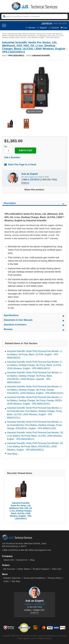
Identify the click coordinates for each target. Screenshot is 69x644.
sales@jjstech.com (42, 550)
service (31, 28)
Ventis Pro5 (41, 34)
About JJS (8, 560)
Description (34, 204)
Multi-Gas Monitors (29, 34)
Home (4, 34)
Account (54, 28)
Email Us (25, 183)
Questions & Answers (34, 325)
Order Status (24, 569)
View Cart (57, 569)
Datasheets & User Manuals (34, 320)
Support (42, 28)
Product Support (41, 569)
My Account (9, 569)
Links (6, 581)
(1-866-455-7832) (59, 23)
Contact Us (22, 560)
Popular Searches (12, 578)
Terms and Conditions (34, 578)
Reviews (34, 330)
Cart (64, 28)
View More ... (13, 454)
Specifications (34, 316)
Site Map (16, 581)
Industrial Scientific (14, 34)
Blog (32, 560)
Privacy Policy (55, 578)
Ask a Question (12, 157)
